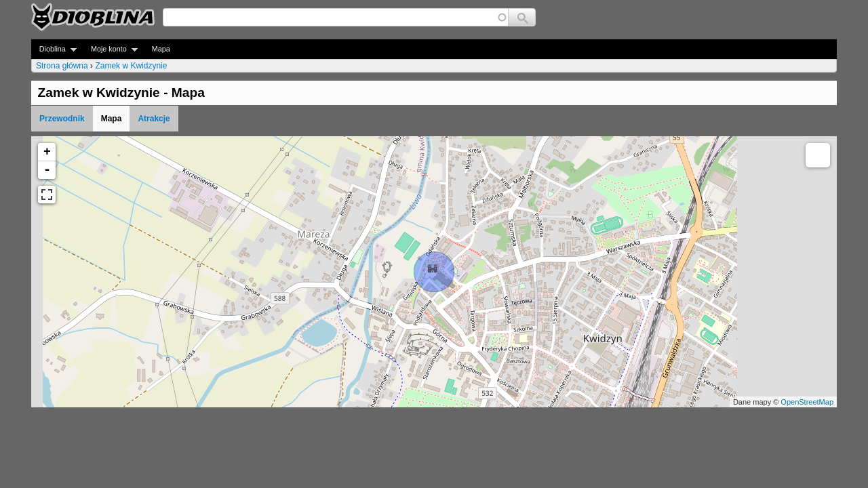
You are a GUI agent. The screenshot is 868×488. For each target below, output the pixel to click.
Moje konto (110, 49)
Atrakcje (154, 119)
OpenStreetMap (807, 402)
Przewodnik (62, 119)
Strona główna (62, 66)
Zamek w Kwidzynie (131, 66)
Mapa (161, 49)
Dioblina (54, 49)
